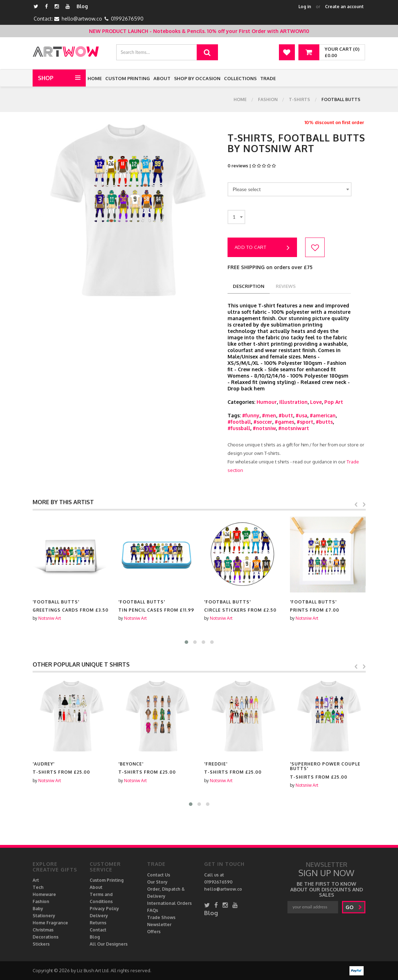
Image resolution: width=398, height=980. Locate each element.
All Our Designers (109, 944)
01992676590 (127, 19)
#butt (286, 415)
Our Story (157, 882)
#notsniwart (294, 428)
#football (239, 422)
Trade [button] (268, 78)
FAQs (153, 910)
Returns (98, 923)
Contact (98, 930)
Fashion (268, 99)
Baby (38, 909)
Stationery (44, 916)
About (162, 78)
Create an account (344, 7)
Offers (154, 932)
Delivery (99, 916)
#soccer (263, 422)
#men (269, 415)
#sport (305, 422)
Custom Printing (128, 78)
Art (36, 880)
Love (316, 402)
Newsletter (159, 925)
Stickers (41, 944)
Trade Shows (161, 917)
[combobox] (290, 189)
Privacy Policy (104, 909)
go (354, 907)
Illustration (293, 402)
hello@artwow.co (82, 19)
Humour (267, 402)
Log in (305, 7)
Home (95, 78)
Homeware (44, 894)
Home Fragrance (50, 923)
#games (284, 422)
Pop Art (334, 402)
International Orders (169, 903)
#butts (324, 422)
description (249, 286)
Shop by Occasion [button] (197, 78)
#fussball (239, 428)
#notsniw (264, 428)
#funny (251, 415)
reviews (286, 286)
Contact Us (159, 875)
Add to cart (262, 248)
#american (323, 415)
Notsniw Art (50, 618)
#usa (301, 415)
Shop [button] (46, 78)
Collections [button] (240, 78)
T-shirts (299, 99)
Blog (82, 6)
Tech (38, 887)
